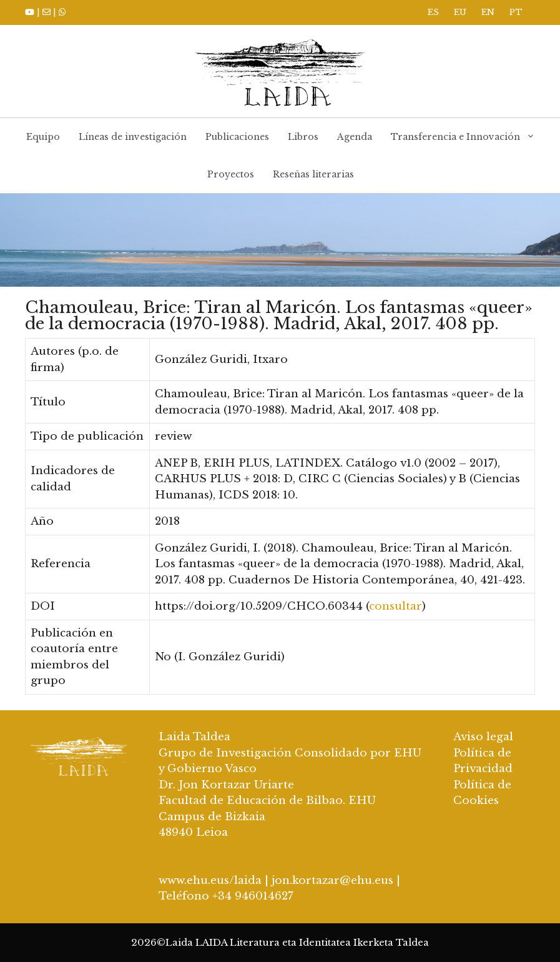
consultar (395, 606)
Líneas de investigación (133, 137)
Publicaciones (237, 137)
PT (516, 12)
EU (460, 12)
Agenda (355, 137)
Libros (303, 137)
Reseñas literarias (313, 174)
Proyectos (231, 174)
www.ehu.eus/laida (210, 880)
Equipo (43, 137)
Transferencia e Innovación (468, 137)
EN (488, 12)
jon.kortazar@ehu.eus (332, 880)
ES (433, 12)
